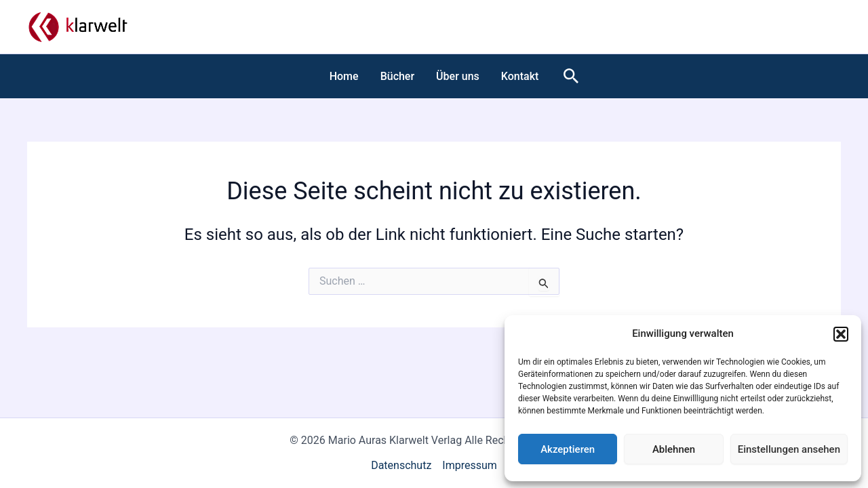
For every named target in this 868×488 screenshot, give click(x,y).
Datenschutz (401, 465)
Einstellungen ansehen (789, 449)
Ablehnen (674, 449)
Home (344, 76)
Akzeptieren (568, 449)
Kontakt (520, 76)
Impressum (470, 465)
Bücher (397, 76)
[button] (841, 334)
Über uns (458, 76)
